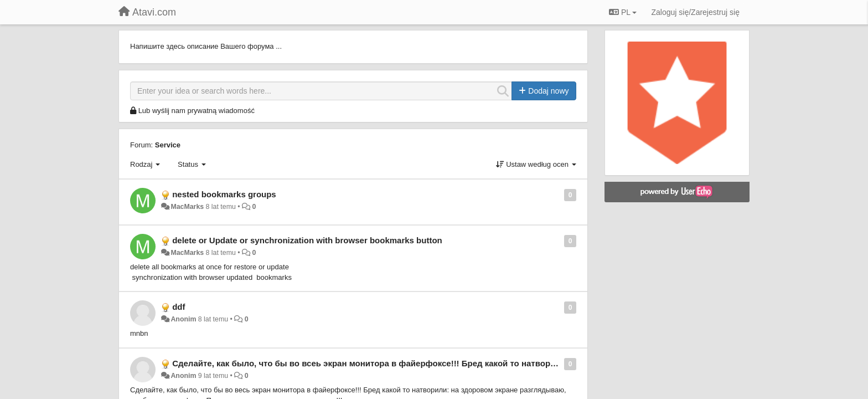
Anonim (183, 319)
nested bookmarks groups (224, 194)
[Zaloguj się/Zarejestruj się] (695, 12)
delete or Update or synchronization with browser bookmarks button (307, 240)
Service (168, 145)
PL (623, 12)
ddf (179, 307)
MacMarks (187, 207)
